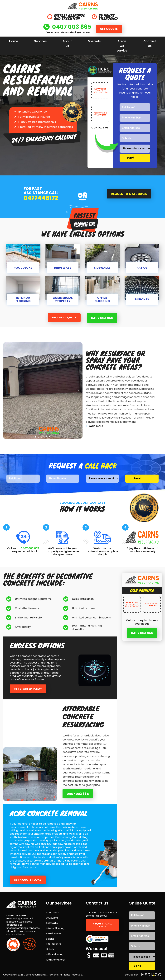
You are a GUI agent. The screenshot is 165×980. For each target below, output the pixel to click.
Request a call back (129, 194)
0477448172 (41, 198)
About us (67, 43)
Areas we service (122, 46)
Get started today (28, 689)
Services (40, 41)
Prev (7, 390)
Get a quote (109, 29)
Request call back (102, 925)
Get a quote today (28, 880)
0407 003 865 (102, 318)
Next (78, 390)
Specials (94, 41)
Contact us (150, 43)
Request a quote (64, 318)
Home (14, 41)
